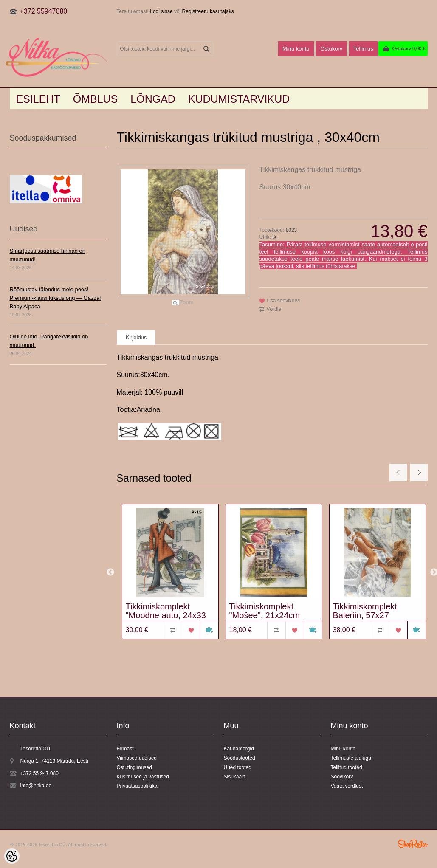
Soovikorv (342, 777)
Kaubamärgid (239, 749)
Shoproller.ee (413, 844)
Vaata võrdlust (347, 786)
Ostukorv (409, 48)
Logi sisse (161, 11)
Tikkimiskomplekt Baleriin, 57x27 (365, 611)
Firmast (125, 749)
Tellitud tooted (347, 767)
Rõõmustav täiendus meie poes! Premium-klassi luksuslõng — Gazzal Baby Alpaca (55, 298)
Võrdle (274, 309)
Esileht (38, 99)
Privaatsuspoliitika (137, 786)
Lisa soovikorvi (283, 301)
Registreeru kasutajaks (208, 11)
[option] (169, 572)
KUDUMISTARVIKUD (239, 99)
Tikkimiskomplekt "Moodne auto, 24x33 (166, 611)
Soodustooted (240, 758)
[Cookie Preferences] (12, 856)
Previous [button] (110, 572)
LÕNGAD (153, 99)
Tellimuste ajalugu (351, 758)
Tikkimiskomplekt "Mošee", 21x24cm (265, 611)
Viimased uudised (137, 758)
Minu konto (296, 49)
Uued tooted (238, 767)
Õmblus (96, 99)
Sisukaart (234, 777)
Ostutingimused (134, 767)
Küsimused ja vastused (143, 777)
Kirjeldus (136, 337)
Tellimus (363, 49)
